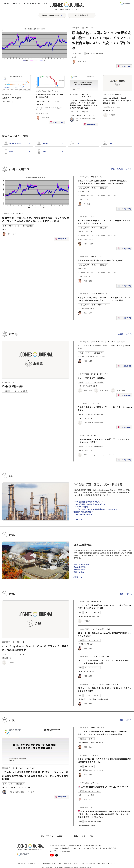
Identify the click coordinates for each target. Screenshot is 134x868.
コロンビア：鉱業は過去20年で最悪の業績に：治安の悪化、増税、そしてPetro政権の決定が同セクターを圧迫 (104, 733)
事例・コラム (79, 572)
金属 (105, 107)
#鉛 (82, 616)
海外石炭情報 (89, 739)
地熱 (76, 836)
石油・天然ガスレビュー (100, 305)
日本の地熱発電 (80, 567)
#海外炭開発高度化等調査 (87, 825)
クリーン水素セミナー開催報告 (91, 378)
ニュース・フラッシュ (115, 107)
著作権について (34, 864)
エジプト (101, 342)
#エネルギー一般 (83, 192)
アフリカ (94, 294)
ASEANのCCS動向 (81, 507)
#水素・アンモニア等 (85, 232)
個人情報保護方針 (49, 864)
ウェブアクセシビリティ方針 (68, 864)
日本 (98, 374)
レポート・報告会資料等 (19, 391)
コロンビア (100, 728)
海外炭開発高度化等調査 (93, 822)
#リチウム (92, 699)
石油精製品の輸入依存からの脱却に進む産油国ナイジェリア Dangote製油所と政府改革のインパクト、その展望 (105, 299)
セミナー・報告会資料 (54, 101)
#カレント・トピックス (86, 795)
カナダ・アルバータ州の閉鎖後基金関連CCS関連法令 (94, 509)
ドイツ (107, 374)
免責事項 (21, 864)
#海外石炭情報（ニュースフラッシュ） (91, 743)
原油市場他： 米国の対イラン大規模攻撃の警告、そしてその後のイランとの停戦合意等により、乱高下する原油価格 (35, 219)
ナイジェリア (103, 294)
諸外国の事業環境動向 (82, 512)
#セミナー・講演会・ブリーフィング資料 (82, 115)
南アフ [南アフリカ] (123, 342)
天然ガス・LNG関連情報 (12, 98)
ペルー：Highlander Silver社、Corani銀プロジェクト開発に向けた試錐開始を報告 (117, 101)
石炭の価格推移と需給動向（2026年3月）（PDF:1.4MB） (104, 787)
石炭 (72, 112)
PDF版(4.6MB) (125, 396)
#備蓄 (38, 104)
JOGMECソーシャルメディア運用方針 (93, 864)
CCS (68, 836)
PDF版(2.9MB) (125, 366)
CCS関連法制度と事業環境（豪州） (87, 502)
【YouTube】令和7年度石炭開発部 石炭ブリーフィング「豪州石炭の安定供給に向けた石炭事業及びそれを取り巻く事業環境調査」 (84, 104)
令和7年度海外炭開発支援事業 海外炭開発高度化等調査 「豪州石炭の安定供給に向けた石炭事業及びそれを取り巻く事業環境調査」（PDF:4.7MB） (104, 814)
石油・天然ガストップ (120, 169)
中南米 (117, 95)
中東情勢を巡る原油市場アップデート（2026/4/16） (101, 260)
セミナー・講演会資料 (82, 112)
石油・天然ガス (78, 53)
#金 (90, 616)
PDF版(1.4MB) (125, 67)
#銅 (104, 111)
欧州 (102, 374)
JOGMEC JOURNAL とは (12, 3)
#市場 (74, 57)
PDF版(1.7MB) (125, 460)
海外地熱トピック (80, 570)
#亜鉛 (86, 616)
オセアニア (85, 95)
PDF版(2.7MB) (125, 318)
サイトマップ (112, 864)
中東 (49, 91)
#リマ (111, 111)
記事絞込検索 (83, 15)
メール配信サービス (29, 3)
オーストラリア (86, 97)
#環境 (95, 386)
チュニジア (109, 342)
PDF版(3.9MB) (125, 249)
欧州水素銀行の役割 (13, 386)
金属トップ (124, 594)
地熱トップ (78, 577)
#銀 (107, 111)
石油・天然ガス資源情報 (95, 53)
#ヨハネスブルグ (87, 644)
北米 (113, 684)
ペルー (122, 95)
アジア (93, 374)
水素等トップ (124, 334)
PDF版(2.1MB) (125, 428)
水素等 (5, 391)
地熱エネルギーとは (81, 564)
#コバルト (84, 671)
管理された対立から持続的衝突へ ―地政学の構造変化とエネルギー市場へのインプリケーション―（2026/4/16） (104, 182)
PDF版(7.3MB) (57, 123)
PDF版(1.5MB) (91, 125)
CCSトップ (78, 519)
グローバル (89, 28)
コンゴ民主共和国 (104, 629)
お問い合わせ (43, 3)
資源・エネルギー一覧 (51, 15)
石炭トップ (124, 720)
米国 (117, 684)
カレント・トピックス (92, 791)
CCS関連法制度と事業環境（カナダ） (88, 504)
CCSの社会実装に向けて (83, 514)
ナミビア (117, 342)
